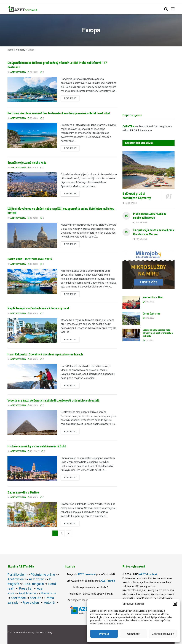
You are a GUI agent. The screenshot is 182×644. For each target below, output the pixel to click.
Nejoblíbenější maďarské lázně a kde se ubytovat (38, 308)
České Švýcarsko (152, 314)
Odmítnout (133, 634)
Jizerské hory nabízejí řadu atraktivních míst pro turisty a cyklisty (158, 333)
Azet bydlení (16, 579)
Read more (70, 98)
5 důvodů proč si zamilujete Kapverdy (137, 196)
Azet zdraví (36, 579)
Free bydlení (31, 603)
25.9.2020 (33, 118)
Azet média (21, 633)
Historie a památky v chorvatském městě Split (37, 446)
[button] (175, 604)
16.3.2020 (33, 167)
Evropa (31, 50)
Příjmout (104, 634)
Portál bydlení (17, 575)
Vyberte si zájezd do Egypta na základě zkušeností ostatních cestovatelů (53, 400)
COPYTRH (128, 126)
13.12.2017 (34, 451)
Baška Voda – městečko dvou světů (30, 259)
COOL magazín (34, 584)
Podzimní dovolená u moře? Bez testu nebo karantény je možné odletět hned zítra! (59, 113)
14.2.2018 (33, 405)
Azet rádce (18, 598)
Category (21, 50)
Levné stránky (45, 633)
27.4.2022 (33, 72)
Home (10, 50)
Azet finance (27, 593)
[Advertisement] (148, 83)
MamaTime (48, 593)
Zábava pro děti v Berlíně (23, 492)
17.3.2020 (33, 264)
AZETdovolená (18, 72)
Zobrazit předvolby (163, 634)
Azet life (35, 598)
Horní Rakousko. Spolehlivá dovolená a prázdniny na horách (45, 354)
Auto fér (50, 603)
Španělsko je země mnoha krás (27, 163)
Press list (26, 588)
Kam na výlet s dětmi (153, 297)
